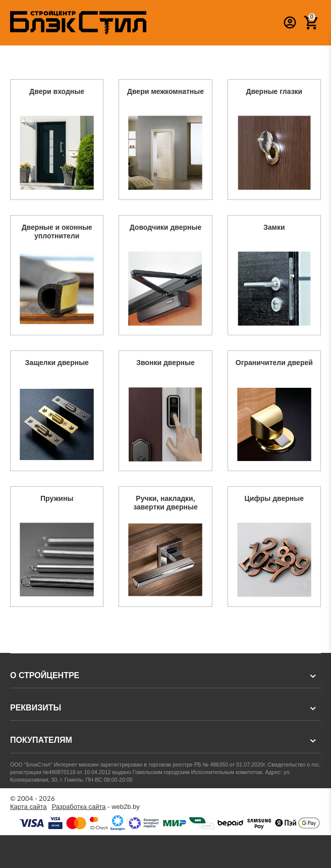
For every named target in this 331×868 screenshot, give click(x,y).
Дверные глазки (274, 91)
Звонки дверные (165, 363)
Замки (274, 227)
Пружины (57, 498)
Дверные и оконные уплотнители (57, 232)
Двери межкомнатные (165, 91)
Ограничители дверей (274, 363)
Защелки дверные (57, 363)
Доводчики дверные (166, 227)
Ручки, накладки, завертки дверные (165, 503)
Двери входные (57, 91)
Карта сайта (29, 807)
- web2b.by (96, 807)
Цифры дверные (274, 498)
